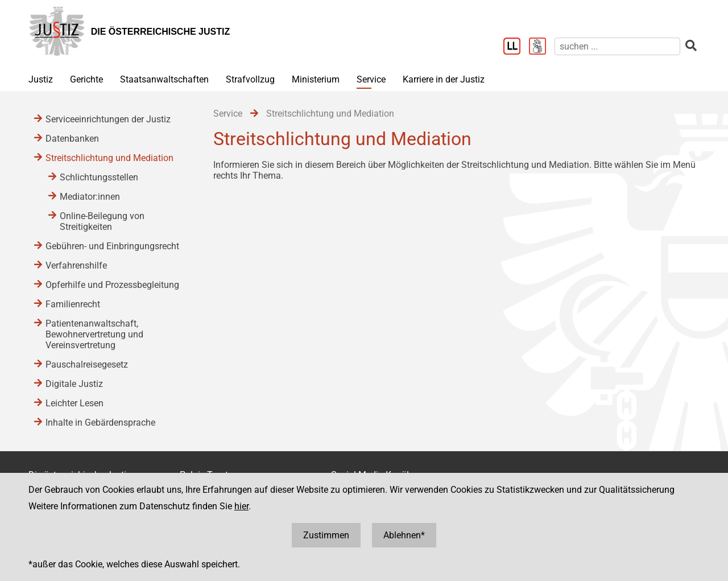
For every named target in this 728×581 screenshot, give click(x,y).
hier (241, 506)
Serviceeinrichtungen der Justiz (108, 119)
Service (371, 79)
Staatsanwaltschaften (164, 79)
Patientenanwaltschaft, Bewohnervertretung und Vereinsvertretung (94, 334)
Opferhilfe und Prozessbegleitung (112, 285)
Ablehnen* (404, 535)
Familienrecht (73, 304)
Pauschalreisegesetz (87, 364)
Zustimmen (326, 535)
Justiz (41, 79)
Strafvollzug (250, 79)
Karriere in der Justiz (444, 79)
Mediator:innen (90, 197)
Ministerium (316, 79)
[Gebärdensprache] (542, 47)
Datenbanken (72, 139)
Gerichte (86, 79)
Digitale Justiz (74, 384)
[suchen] (617, 46)
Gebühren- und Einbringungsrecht (112, 246)
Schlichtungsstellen (99, 177)
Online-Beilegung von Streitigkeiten (102, 221)
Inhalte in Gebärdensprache (100, 423)
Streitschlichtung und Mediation (109, 158)
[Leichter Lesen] (516, 47)
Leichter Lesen (75, 403)
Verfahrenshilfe (76, 265)
